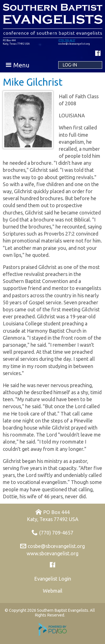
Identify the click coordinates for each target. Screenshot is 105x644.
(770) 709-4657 (67, 40)
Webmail (53, 591)
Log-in (70, 65)
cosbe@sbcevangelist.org (56, 546)
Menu (21, 65)
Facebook (98, 53)
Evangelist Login (53, 579)
